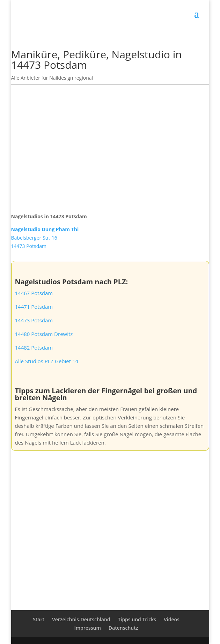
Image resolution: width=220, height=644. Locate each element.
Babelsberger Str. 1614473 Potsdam (45, 238)
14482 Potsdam (34, 347)
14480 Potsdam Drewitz (44, 334)
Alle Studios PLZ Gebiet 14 (47, 361)
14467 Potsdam (34, 293)
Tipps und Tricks (137, 619)
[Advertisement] (110, 145)
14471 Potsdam (34, 307)
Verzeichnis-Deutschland (81, 619)
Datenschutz (123, 628)
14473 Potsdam (34, 320)
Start (39, 619)
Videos (172, 619)
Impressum (87, 628)
